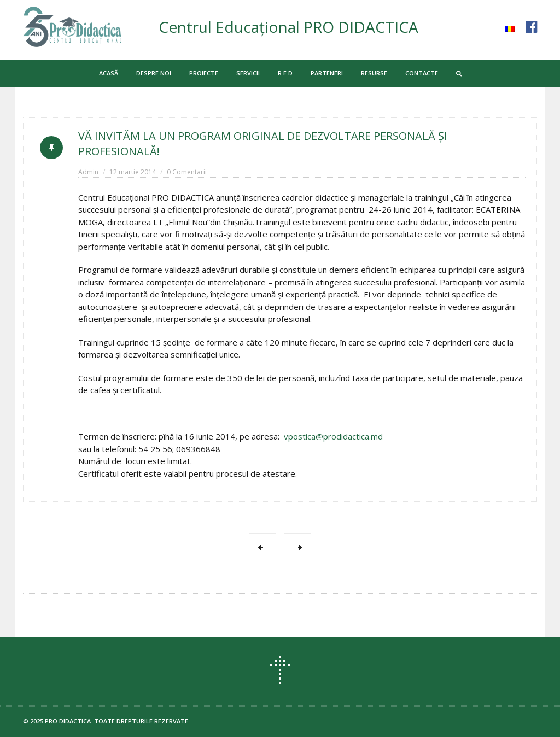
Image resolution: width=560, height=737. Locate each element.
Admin (88, 172)
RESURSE (374, 73)
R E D (285, 73)
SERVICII (248, 73)
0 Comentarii (187, 172)
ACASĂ (109, 73)
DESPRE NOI (154, 73)
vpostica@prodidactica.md (333, 436)
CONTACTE (422, 73)
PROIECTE (204, 73)
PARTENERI (327, 73)
